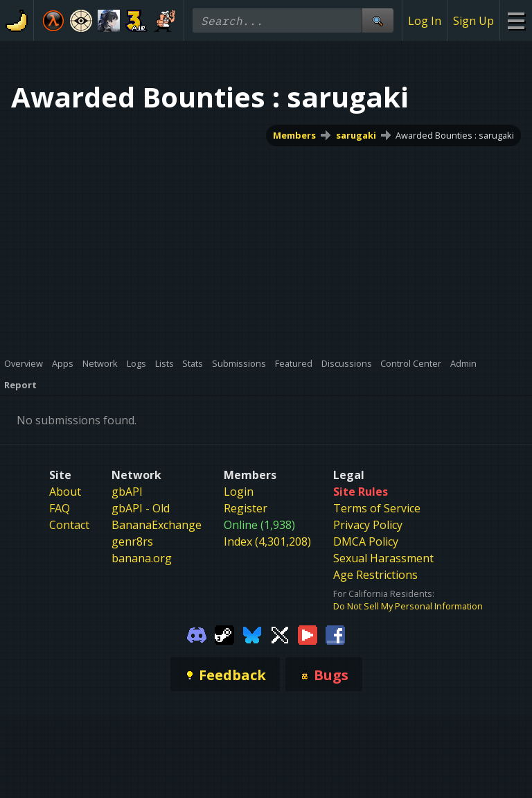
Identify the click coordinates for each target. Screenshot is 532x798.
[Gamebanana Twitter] (280, 634)
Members (294, 135)
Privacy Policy (368, 525)
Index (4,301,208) (267, 541)
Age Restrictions (375, 575)
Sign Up (473, 21)
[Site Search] (378, 20)
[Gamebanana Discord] (197, 634)
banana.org (142, 558)
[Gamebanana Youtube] (308, 634)
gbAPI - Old (141, 508)
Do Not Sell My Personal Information (408, 606)
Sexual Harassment (383, 558)
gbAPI (127, 492)
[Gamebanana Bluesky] (252, 634)
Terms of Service (377, 508)
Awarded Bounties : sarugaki (455, 135)
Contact (69, 525)
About (65, 492)
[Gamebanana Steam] (224, 634)
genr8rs (132, 541)
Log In (425, 21)
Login (239, 492)
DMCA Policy (366, 541)
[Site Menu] (516, 20)
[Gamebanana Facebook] (335, 634)
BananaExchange (157, 525)
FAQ (60, 508)
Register (246, 508)
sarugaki (356, 135)
